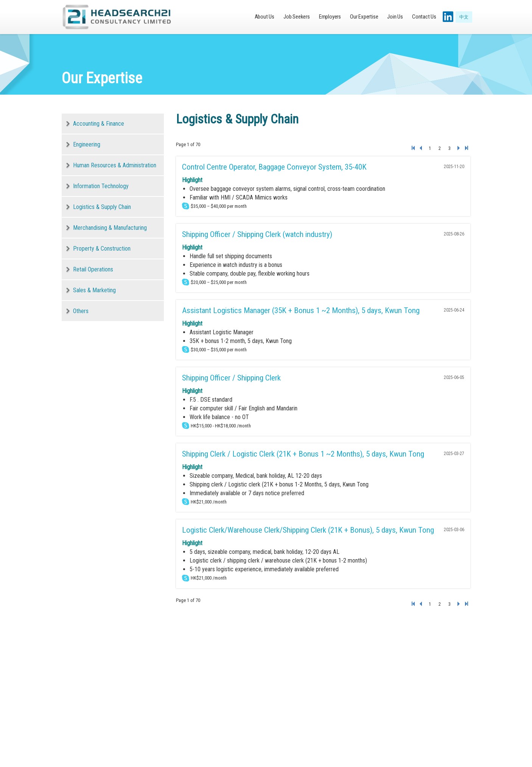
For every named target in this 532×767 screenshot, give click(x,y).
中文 (464, 17)
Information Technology (101, 186)
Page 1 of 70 (188, 144)
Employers (330, 17)
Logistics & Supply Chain (102, 207)
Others (81, 311)
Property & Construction (102, 249)
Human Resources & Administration (115, 165)
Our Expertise (364, 17)
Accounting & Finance (99, 124)
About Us (264, 17)
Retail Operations (93, 269)
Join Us (395, 17)
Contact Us (424, 17)
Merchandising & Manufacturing (110, 228)
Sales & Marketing (94, 290)
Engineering (87, 144)
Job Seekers (297, 17)
